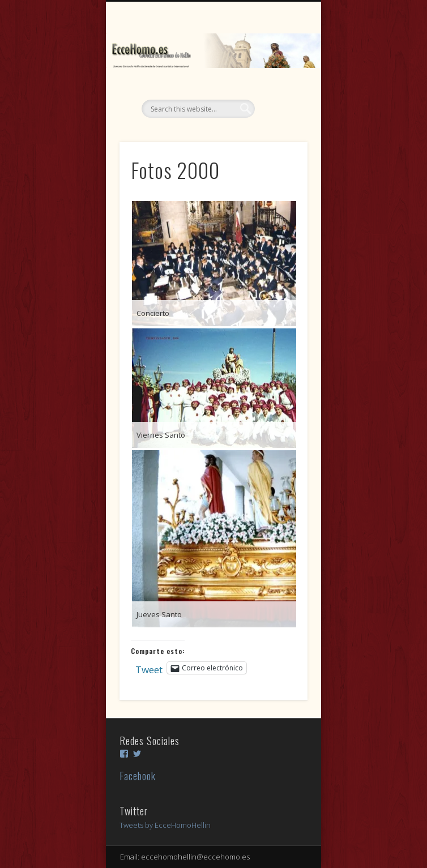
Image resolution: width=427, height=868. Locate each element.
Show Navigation (280, 101)
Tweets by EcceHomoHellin (165, 825)
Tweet (149, 668)
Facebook (138, 776)
